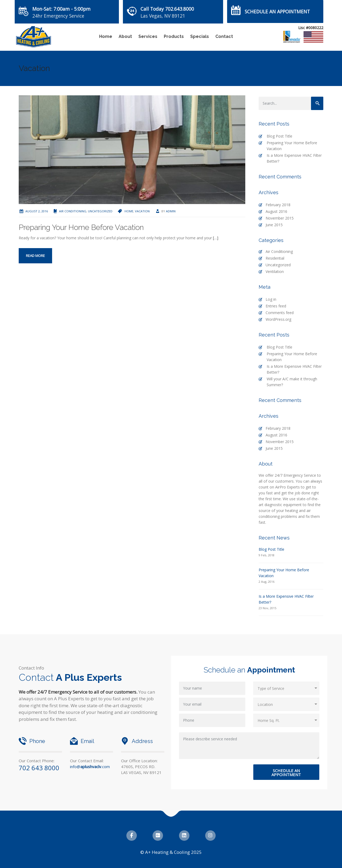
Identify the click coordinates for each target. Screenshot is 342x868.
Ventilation (275, 271)
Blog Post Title (279, 136)
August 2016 (276, 211)
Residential (275, 258)
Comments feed (280, 313)
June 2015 (274, 225)
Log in (271, 299)
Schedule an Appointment (277, 11)
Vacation (142, 211)
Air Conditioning (73, 211)
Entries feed (276, 306)
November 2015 (280, 218)
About (125, 36)
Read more (35, 256)
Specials (200, 36)
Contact (224, 36)
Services (148, 36)
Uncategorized (100, 211)
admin (171, 211)
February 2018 (278, 205)
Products (174, 36)
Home (106, 36)
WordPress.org (278, 319)
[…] (216, 238)
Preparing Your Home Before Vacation (81, 227)
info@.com (90, 767)
